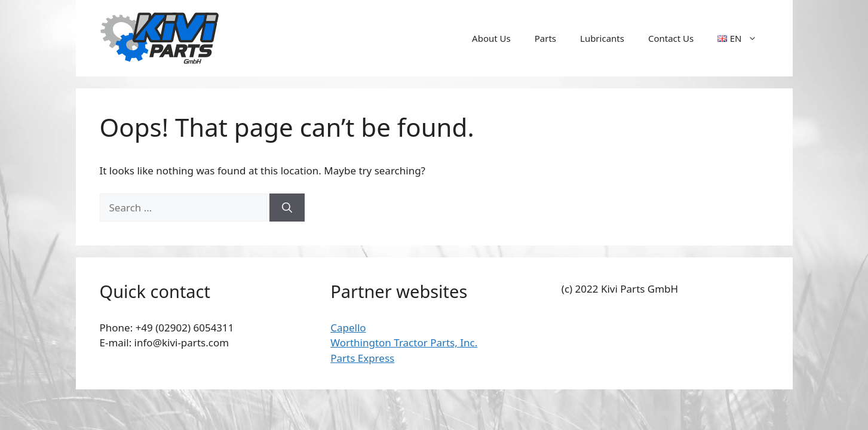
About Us (491, 38)
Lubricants (602, 38)
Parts (545, 38)
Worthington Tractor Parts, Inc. (404, 343)
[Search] (287, 208)
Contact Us (671, 38)
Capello (348, 328)
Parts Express (362, 358)
